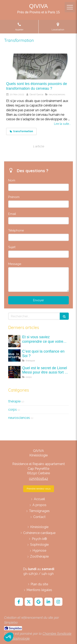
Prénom (14, 197)
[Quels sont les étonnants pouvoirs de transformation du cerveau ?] (38, 66)
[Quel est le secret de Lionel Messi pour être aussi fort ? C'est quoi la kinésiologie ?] (14, 372)
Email (12, 214)
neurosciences (19, 418)
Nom (12, 180)
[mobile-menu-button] (70, 7)
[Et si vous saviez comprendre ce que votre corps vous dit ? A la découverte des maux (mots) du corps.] (14, 341)
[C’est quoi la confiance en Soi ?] (14, 355)
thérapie (14, 401)
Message (15, 264)
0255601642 (38, 479)
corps (13, 410)
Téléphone (16, 230)
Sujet (12, 247)
